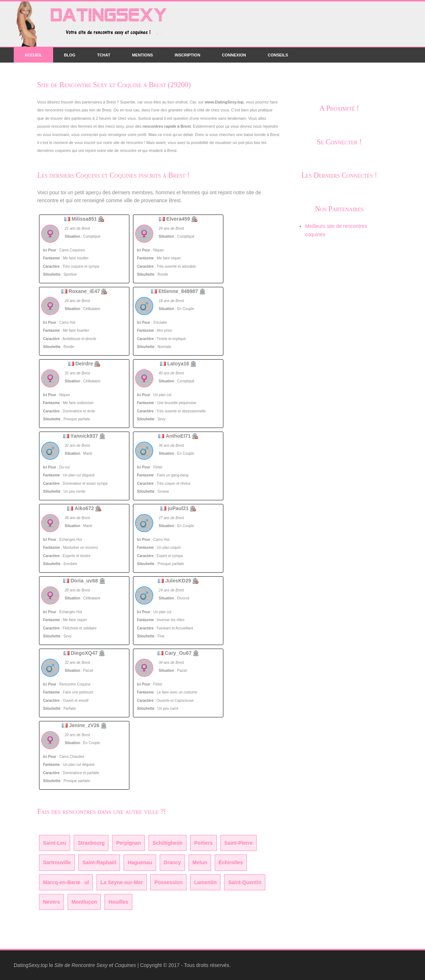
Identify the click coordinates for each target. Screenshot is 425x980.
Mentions (142, 55)
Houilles (118, 902)
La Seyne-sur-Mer (122, 882)
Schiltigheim (168, 843)
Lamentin (205, 882)
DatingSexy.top (31, 965)
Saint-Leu (55, 843)
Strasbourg (91, 843)
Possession (168, 882)
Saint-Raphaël (99, 862)
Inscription (187, 55)
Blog (70, 55)
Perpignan (128, 843)
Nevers (51, 902)
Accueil (33, 55)
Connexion (234, 55)
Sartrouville (57, 862)
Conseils (278, 55)
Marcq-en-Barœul (66, 882)
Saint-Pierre (239, 843)
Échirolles (231, 862)
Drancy (172, 862)
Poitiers (203, 843)
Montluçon (84, 902)
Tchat (104, 55)
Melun (200, 862)
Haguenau (140, 862)
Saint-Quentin (245, 882)
